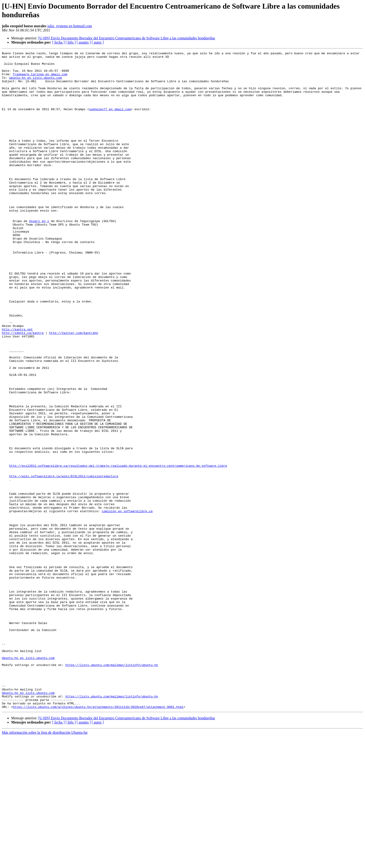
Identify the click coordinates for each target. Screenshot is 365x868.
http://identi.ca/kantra (23, 389)
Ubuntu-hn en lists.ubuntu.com (28, 779)
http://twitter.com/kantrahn (74, 389)
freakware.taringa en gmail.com (40, 79)
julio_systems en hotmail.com (70, 26)
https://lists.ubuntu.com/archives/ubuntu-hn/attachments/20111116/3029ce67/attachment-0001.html (98, 838)
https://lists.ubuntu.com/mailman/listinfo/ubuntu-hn (112, 788)
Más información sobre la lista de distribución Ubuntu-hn (45, 864)
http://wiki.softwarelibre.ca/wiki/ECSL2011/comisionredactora (64, 561)
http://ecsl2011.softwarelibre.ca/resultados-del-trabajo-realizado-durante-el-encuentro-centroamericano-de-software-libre (118, 549)
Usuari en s (39, 255)
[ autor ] (98, 42)
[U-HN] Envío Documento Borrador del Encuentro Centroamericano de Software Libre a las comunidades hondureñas (127, 38)
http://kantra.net (17, 385)
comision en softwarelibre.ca (127, 603)
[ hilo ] (71, 42)
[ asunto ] (84, 42)
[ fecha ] (58, 42)
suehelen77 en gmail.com (110, 121)
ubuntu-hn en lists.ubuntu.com (35, 83)
